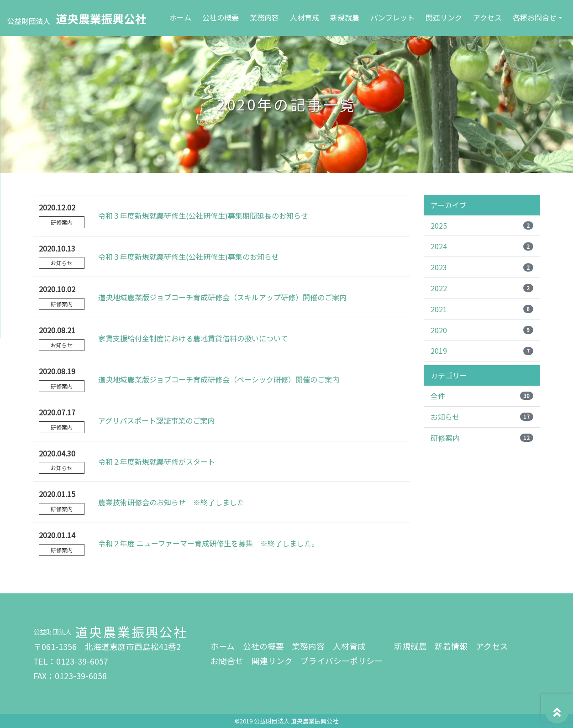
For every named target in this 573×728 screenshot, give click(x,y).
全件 (482, 396)
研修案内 (482, 438)
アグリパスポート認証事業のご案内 (156, 420)
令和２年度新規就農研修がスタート (157, 461)
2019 (482, 351)
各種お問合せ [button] (535, 17)
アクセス (487, 17)
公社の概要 (221, 17)
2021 (482, 309)
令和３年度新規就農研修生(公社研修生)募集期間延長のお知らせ (203, 215)
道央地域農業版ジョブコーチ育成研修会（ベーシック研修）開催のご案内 (219, 379)
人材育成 (305, 17)
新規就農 (345, 17)
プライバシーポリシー (342, 661)
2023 (482, 267)
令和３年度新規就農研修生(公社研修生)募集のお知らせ (189, 257)
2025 (482, 225)
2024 (482, 246)
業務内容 (264, 17)
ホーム (182, 17)
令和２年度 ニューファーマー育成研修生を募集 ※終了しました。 (208, 543)
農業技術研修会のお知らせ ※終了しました (171, 502)
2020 (482, 330)
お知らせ (482, 417)
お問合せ (227, 661)
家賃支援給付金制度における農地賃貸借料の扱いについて (193, 338)
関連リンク (444, 17)
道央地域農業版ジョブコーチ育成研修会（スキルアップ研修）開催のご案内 (222, 297)
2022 (482, 288)
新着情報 (451, 646)
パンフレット (392, 17)
